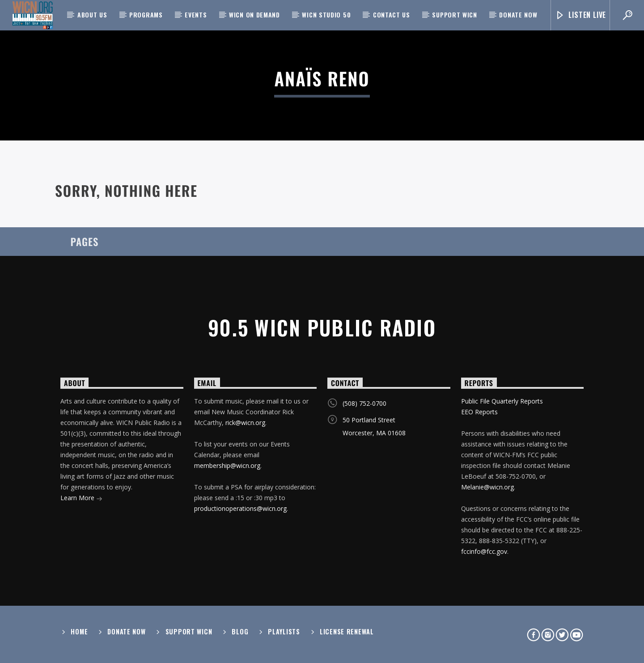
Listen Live (581, 15)
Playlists (284, 631)
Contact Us (392, 15)
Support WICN (454, 15)
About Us (92, 15)
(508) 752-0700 (364, 403)
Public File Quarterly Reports (502, 401)
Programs (146, 15)
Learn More (81, 499)
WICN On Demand (254, 15)
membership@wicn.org (227, 465)
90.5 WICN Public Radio (322, 327)
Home (79, 631)
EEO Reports (479, 412)
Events (196, 15)
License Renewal (347, 631)
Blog (240, 631)
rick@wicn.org (245, 423)
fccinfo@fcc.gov (484, 551)
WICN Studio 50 (326, 15)
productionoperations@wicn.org (240, 508)
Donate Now (518, 15)
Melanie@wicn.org (487, 487)
